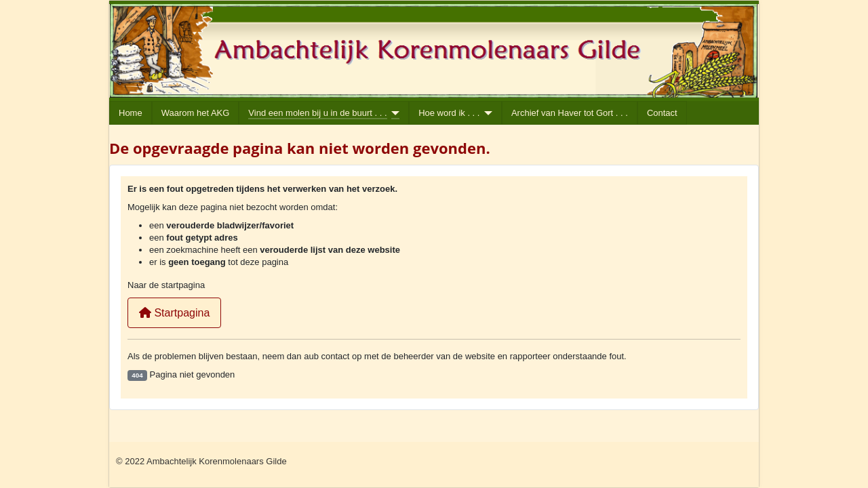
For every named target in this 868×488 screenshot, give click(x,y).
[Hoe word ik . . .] (486, 113)
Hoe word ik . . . (449, 113)
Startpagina (174, 313)
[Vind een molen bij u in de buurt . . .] (394, 113)
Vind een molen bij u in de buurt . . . (317, 113)
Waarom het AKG (196, 113)
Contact (662, 113)
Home (131, 113)
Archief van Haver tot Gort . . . (570, 113)
